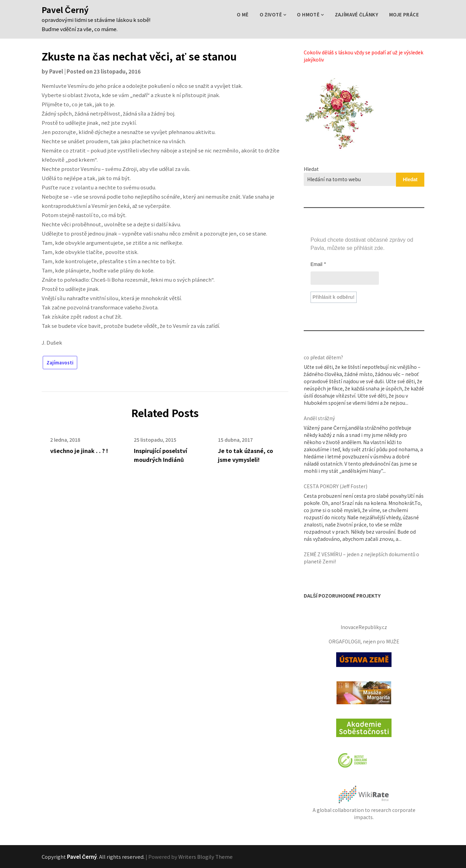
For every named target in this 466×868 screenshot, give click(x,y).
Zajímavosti (60, 363)
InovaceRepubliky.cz (364, 627)
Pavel (56, 71)
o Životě (271, 15)
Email (318, 264)
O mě (243, 15)
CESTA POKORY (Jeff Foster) (335, 486)
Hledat (311, 169)
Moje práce (404, 15)
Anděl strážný (319, 418)
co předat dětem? (324, 357)
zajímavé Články (357, 15)
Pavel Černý (65, 10)
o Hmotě (308, 15)
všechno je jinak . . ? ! (79, 451)
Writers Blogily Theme (205, 857)
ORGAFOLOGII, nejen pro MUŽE (364, 641)
